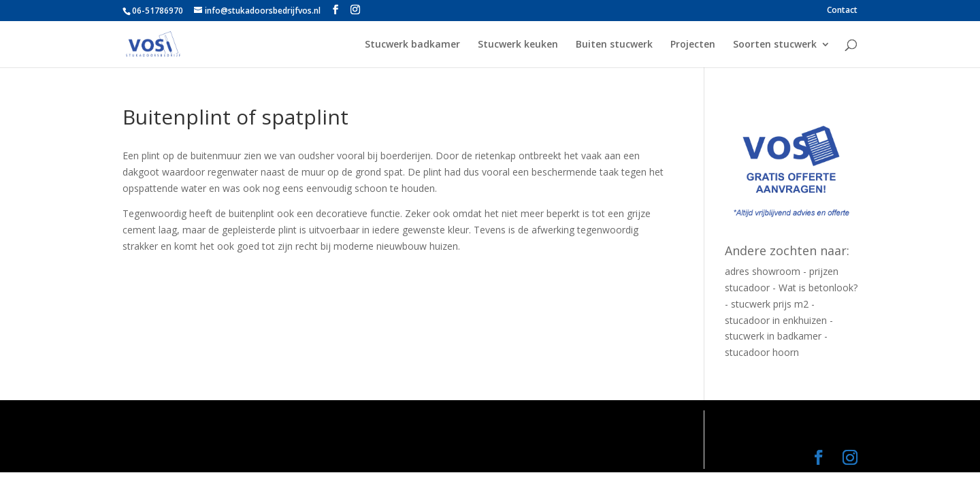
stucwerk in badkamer (773, 336)
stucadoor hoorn (762, 352)
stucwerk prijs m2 (770, 304)
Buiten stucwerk (614, 45)
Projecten (693, 45)
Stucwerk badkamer (412, 45)
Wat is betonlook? (818, 288)
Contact (842, 11)
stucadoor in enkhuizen (776, 320)
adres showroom (763, 271)
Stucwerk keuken (518, 45)
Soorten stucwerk (775, 45)
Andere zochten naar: (787, 250)
